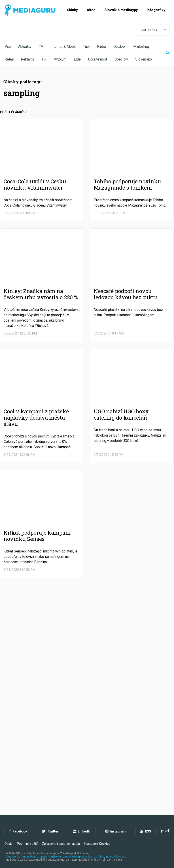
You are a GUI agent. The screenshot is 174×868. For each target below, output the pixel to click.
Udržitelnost (98, 59)
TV (41, 47)
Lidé (77, 59)
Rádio (102, 47)
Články (72, 10)
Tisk (86, 47)
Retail (9, 59)
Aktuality (25, 47)
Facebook (18, 831)
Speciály (121, 59)
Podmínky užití (27, 844)
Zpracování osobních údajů (61, 844)
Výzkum (60, 59)
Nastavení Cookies (97, 844)
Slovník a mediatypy (121, 10)
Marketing (141, 47)
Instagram (116, 831)
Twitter (50, 831)
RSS (145, 831)
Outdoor (120, 47)
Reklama (28, 59)
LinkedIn (82, 831)
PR (44, 59)
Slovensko (144, 59)
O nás (8, 844)
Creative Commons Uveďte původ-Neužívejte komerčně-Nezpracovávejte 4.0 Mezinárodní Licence (66, 857)
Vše (8, 47)
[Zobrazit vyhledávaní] (165, 53)
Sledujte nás (153, 30)
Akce (91, 10)
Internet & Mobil (63, 47)
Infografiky (156, 10)
